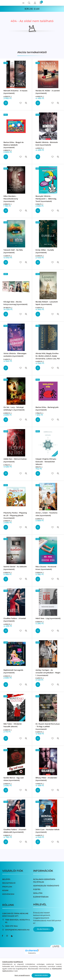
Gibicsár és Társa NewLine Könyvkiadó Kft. (15, 915)
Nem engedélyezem (22, 975)
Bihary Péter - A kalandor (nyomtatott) (46, 779)
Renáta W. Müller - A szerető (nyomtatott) (48, 92)
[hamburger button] (23, 3)
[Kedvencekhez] (21, 103)
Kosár (5, 890)
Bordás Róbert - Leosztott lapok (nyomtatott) (47, 303)
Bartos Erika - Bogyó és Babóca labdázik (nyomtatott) (14, 145)
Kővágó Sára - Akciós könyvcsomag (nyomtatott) (15, 303)
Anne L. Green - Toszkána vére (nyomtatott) (46, 514)
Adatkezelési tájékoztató (46, 886)
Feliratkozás (44, 929)
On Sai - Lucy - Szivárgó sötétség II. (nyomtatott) (14, 409)
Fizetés (37, 889)
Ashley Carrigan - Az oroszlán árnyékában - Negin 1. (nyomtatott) (48, 673)
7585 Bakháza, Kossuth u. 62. (18, 921)
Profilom (7, 887)
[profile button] (35, 3)
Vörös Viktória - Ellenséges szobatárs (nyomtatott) (15, 355)
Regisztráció (9, 883)
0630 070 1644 (11, 926)
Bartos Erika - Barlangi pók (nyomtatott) (47, 409)
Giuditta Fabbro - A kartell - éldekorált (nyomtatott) (15, 831)
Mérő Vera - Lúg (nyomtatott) (48, 618)
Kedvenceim (8, 894)
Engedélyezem (41, 975)
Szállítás (38, 893)
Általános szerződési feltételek (44, 881)
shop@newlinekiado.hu (17, 930)
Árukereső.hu (32, 953)
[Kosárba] (6, 103)
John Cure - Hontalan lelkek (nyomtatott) (48, 831)
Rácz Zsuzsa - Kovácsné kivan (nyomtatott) (46, 568)
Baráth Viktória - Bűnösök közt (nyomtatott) (47, 144)
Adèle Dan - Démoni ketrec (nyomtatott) (15, 460)
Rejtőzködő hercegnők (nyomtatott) (13, 671)
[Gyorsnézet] (26, 103)
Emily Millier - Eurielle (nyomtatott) (45, 251)
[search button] (29, 3)
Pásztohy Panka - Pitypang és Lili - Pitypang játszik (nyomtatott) (15, 515)
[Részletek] (38, 685)
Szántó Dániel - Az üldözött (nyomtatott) (15, 568)
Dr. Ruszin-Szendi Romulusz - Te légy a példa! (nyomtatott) (48, 726)
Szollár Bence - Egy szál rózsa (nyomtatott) (14, 779)
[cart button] (41, 3)
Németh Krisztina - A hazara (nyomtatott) (15, 92)
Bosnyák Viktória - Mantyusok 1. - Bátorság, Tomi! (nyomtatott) (46, 199)
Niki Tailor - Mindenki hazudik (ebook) (13, 725)
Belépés (6, 879)
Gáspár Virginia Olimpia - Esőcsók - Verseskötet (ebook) (46, 462)
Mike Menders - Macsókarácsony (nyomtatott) (11, 199)
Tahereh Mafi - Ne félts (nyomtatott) (13, 251)
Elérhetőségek (41, 897)
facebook (2, 936)
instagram (7, 936)
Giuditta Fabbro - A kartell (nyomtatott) (15, 620)
